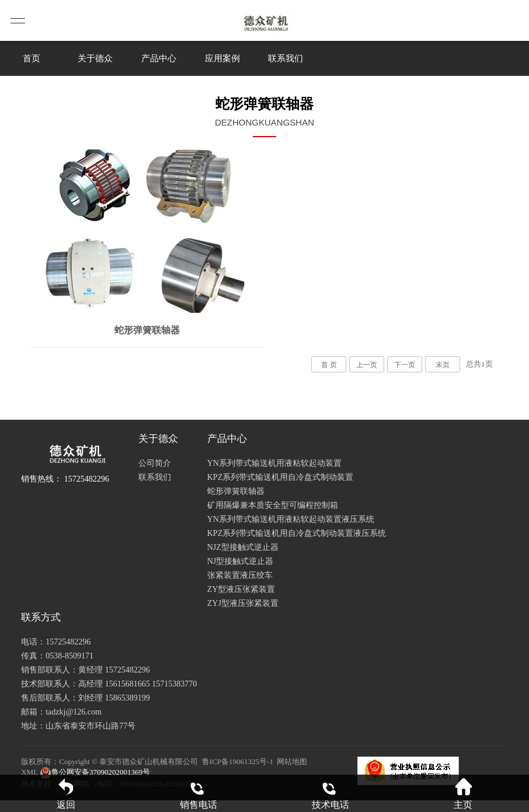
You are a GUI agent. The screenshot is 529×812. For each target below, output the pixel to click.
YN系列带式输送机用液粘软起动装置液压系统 (291, 519)
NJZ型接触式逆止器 (243, 547)
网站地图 (292, 762)
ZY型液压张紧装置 (241, 589)
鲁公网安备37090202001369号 (94, 772)
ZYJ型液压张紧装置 (243, 603)
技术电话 (330, 794)
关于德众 (95, 58)
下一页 (405, 365)
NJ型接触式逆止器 (241, 561)
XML (29, 772)
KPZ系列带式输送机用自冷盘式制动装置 (280, 477)
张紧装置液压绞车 (240, 575)
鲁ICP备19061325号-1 (238, 762)
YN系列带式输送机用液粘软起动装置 (274, 463)
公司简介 (155, 463)
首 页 (329, 365)
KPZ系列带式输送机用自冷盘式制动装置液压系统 (297, 533)
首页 (32, 58)
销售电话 (199, 794)
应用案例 (222, 58)
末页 (443, 365)
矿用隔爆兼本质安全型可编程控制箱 (273, 505)
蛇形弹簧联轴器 (236, 491)
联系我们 (286, 58)
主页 (463, 794)
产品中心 (159, 58)
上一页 (367, 365)
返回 (66, 794)
